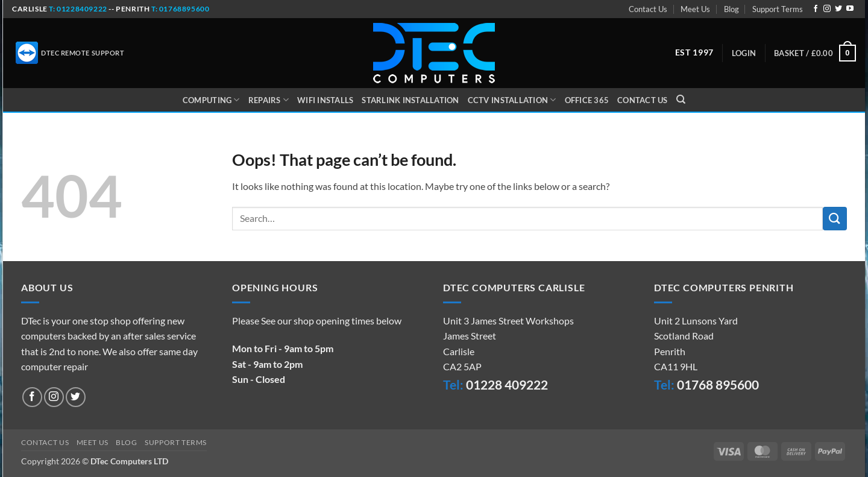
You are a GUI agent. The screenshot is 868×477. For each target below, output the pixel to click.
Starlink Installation (410, 100)
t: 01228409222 (77, 9)
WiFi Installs (325, 100)
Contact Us (648, 9)
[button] (744, 53)
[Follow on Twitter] (838, 9)
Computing (211, 100)
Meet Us (695, 9)
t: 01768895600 (180, 9)
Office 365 (587, 100)
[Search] (681, 100)
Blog (731, 9)
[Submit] (835, 219)
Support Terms (778, 9)
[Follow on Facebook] (816, 9)
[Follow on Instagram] (827, 9)
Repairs (269, 100)
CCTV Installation (512, 100)
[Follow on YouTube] (850, 9)
